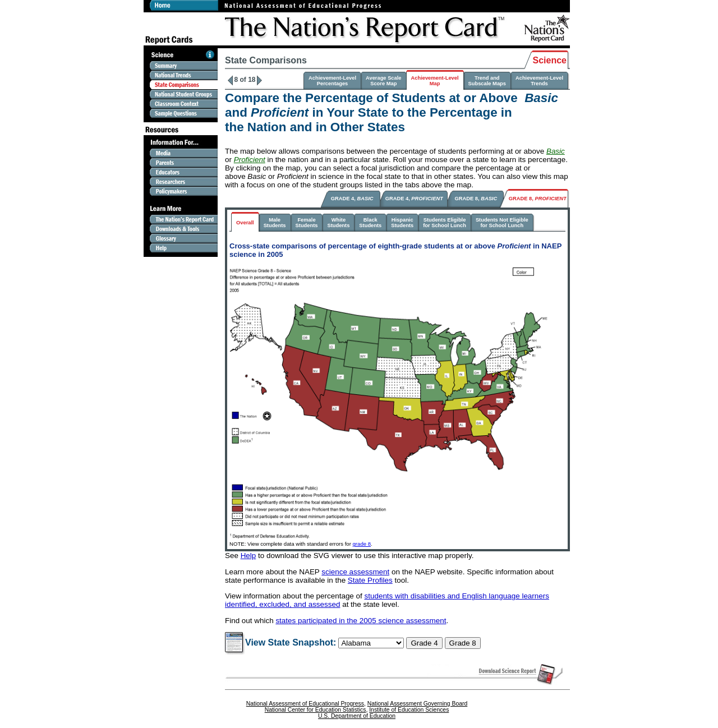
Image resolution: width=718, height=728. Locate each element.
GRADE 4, (352, 199)
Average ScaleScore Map (383, 81)
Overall (245, 223)
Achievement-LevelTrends (539, 81)
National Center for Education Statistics (316, 710)
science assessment (355, 572)
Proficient (250, 160)
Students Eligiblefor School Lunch (445, 223)
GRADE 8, (476, 199)
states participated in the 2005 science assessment (361, 621)
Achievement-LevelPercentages (332, 81)
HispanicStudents (402, 223)
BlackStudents (370, 223)
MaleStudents (275, 223)
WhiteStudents (338, 223)
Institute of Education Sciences (409, 710)
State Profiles (370, 580)
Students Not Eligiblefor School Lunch (502, 223)
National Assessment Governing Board (417, 704)
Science (550, 60)
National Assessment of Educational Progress (305, 704)
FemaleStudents (307, 223)
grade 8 (362, 544)
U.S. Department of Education (357, 716)
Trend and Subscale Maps (487, 81)
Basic (556, 151)
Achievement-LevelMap (435, 81)
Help (248, 556)
